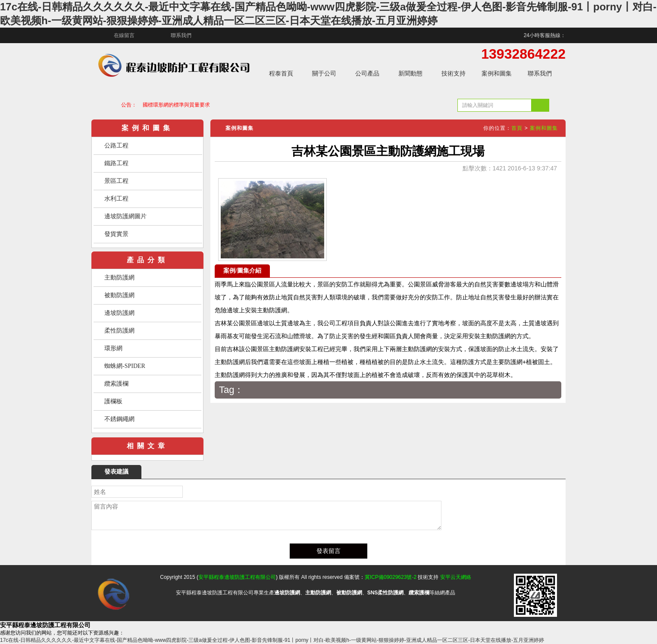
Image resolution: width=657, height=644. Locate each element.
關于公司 (324, 73)
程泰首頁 (281, 73)
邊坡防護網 (119, 313)
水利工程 (116, 199)
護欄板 (113, 401)
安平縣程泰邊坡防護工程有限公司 (237, 577)
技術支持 (454, 73)
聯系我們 (181, 35)
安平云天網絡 (456, 577)
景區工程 (116, 181)
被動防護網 (119, 295)
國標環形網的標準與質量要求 (176, 105)
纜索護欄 (116, 384)
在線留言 (124, 35)
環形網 (113, 348)
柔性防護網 (119, 331)
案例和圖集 (497, 73)
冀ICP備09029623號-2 (391, 577)
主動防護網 (119, 278)
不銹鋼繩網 (119, 419)
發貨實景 (116, 234)
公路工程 (116, 146)
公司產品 (367, 73)
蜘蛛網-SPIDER (125, 366)
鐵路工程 (116, 163)
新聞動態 (410, 73)
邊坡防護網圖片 (125, 216)
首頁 (517, 128)
